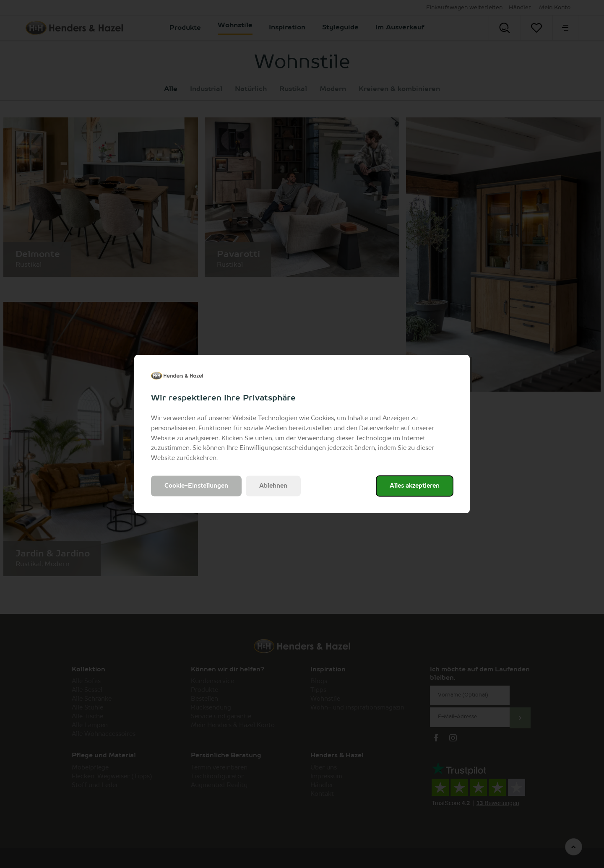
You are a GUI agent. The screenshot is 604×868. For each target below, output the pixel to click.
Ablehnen (273, 486)
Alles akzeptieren (415, 486)
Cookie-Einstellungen (196, 486)
